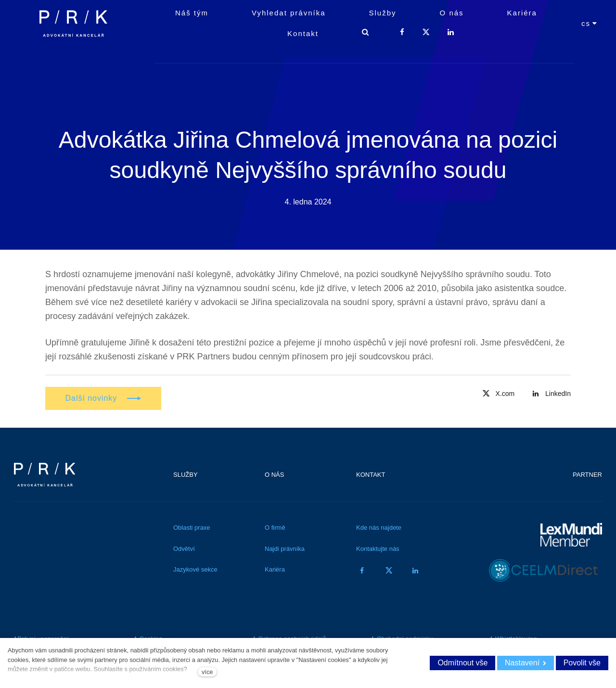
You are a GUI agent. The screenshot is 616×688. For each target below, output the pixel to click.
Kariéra (275, 572)
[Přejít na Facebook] (362, 573)
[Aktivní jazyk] (590, 45)
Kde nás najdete (379, 530)
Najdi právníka (285, 551)
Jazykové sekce (195, 572)
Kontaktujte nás (378, 551)
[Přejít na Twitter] (497, 395)
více (207, 672)
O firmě (275, 530)
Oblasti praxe (192, 530)
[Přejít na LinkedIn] (550, 395)
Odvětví (184, 551)
